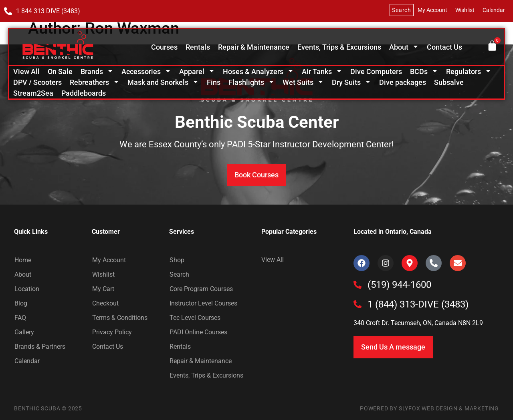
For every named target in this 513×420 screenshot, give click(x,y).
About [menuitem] (404, 47)
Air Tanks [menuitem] (322, 71)
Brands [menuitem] (97, 71)
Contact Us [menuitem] (444, 47)
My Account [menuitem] (432, 10)
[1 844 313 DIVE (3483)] (8, 11)
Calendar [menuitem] (494, 10)
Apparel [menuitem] (197, 71)
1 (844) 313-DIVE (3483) (418, 304)
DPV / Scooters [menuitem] (37, 82)
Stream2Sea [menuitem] (33, 93)
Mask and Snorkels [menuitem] (163, 82)
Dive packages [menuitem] (403, 82)
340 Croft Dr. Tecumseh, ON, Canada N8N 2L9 (418, 323)
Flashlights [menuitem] (251, 82)
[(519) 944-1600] (357, 285)
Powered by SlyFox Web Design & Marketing (429, 408)
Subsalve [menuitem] (449, 82)
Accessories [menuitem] (146, 71)
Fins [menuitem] (214, 82)
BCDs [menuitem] (424, 71)
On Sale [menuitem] (60, 71)
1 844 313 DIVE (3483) (48, 11)
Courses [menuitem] (164, 47)
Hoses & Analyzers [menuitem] (258, 71)
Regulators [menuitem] (469, 71)
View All (273, 260)
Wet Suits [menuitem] (303, 82)
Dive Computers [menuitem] (376, 71)
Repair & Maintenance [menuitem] (254, 47)
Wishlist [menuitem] (465, 10)
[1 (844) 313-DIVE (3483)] (357, 304)
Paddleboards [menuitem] (84, 93)
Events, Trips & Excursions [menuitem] (339, 47)
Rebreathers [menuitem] (95, 82)
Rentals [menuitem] (198, 47)
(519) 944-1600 (399, 285)
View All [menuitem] (26, 71)
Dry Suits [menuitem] (351, 82)
